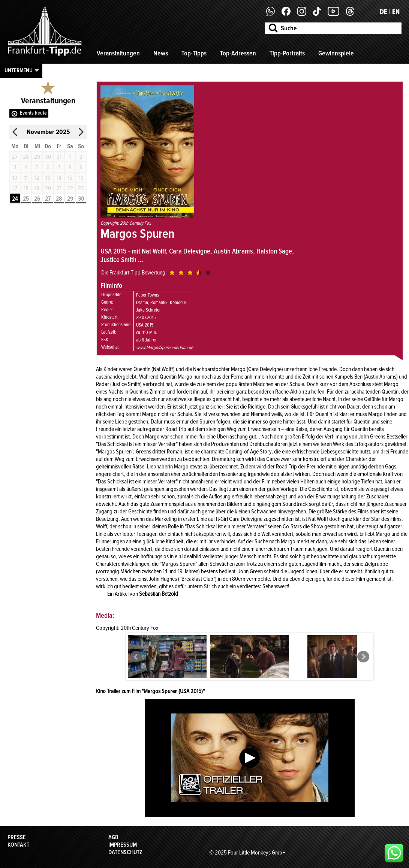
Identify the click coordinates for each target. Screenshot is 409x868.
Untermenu (19, 70)
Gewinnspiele (336, 53)
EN (396, 12)
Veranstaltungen (118, 53)
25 (26, 199)
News (161, 53)
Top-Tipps (194, 53)
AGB (113, 837)
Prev (136, 657)
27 (48, 199)
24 (15, 199)
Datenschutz (125, 852)
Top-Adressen (238, 53)
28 (59, 199)
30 (81, 199)
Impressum (123, 845)
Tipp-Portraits (287, 53)
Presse (17, 837)
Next (363, 657)
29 (70, 199)
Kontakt (18, 845)
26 (37, 199)
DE (384, 12)
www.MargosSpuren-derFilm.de (165, 347)
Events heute (33, 113)
